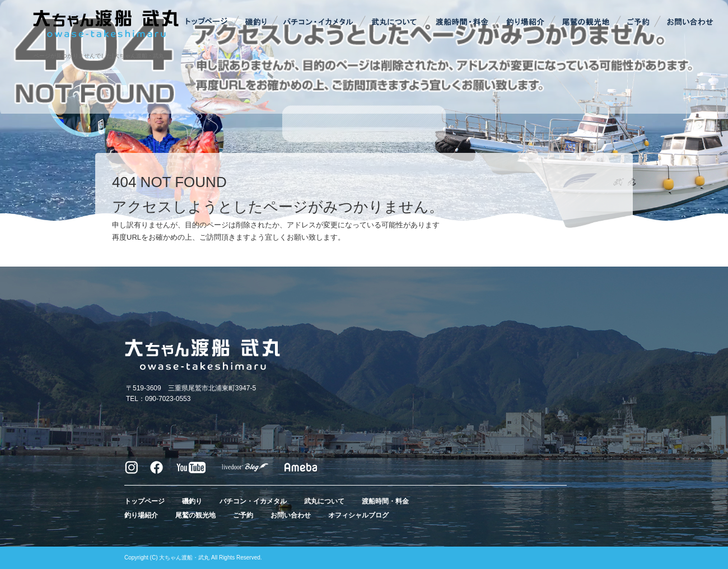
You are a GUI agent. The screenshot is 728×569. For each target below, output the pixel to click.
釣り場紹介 (526, 22)
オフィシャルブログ (358, 515)
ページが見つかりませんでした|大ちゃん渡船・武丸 (99, 56)
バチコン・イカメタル (319, 22)
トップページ (207, 22)
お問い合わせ (689, 22)
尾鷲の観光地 (585, 22)
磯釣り (255, 22)
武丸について (395, 22)
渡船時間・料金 (462, 22)
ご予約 (638, 22)
